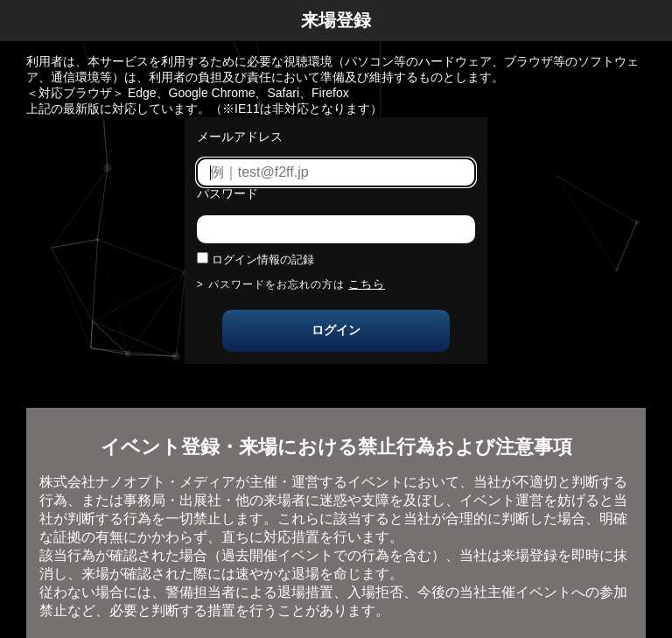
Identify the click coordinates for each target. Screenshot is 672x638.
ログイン (336, 330)
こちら (367, 284)
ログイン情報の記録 (263, 259)
